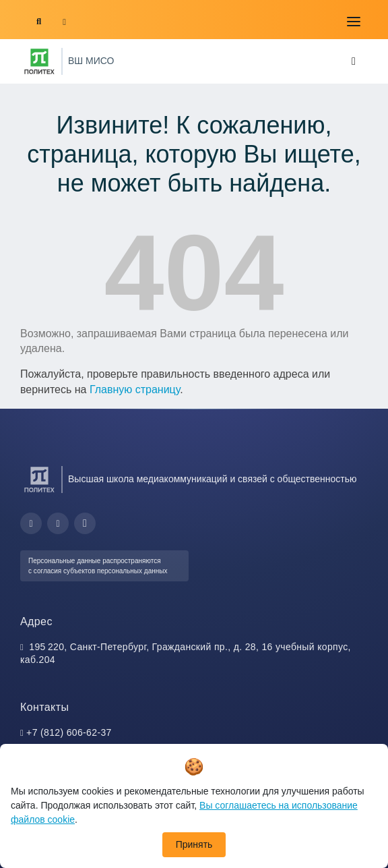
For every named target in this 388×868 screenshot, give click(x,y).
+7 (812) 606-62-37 (69, 732)
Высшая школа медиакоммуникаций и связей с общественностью (213, 479)
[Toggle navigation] (354, 22)
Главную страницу (135, 389)
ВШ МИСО (91, 61)
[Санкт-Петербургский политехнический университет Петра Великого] (39, 61)
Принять (194, 844)
